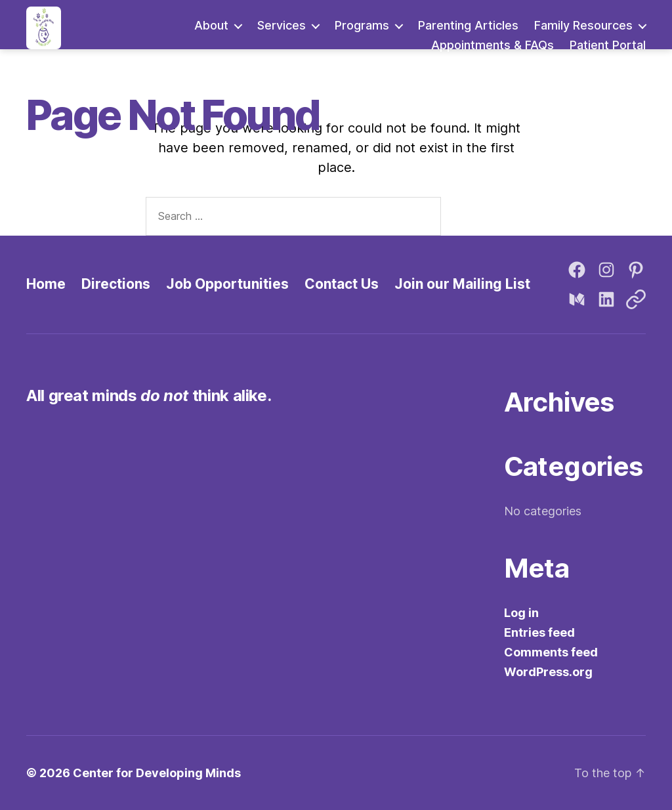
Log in (521, 613)
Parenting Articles (468, 25)
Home (46, 284)
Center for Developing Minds (157, 773)
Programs (362, 25)
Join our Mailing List (462, 284)
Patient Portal (608, 45)
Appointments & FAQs (493, 45)
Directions (116, 284)
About (211, 25)
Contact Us (342, 284)
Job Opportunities (227, 284)
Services (282, 25)
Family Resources (583, 25)
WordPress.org (548, 672)
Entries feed (539, 632)
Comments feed (551, 652)
